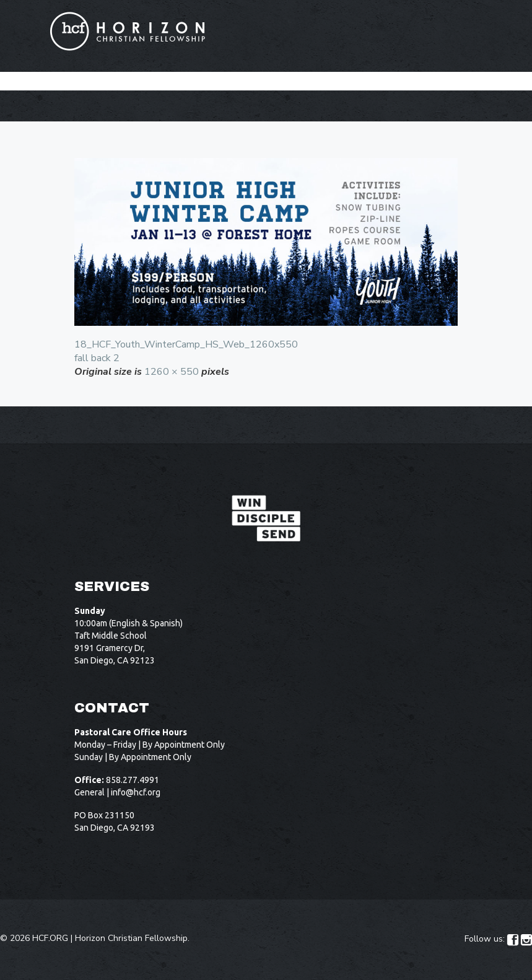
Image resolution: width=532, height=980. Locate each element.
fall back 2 (97, 358)
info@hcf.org (136, 792)
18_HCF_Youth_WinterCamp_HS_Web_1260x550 (186, 344)
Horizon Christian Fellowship (131, 938)
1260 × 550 (172, 372)
